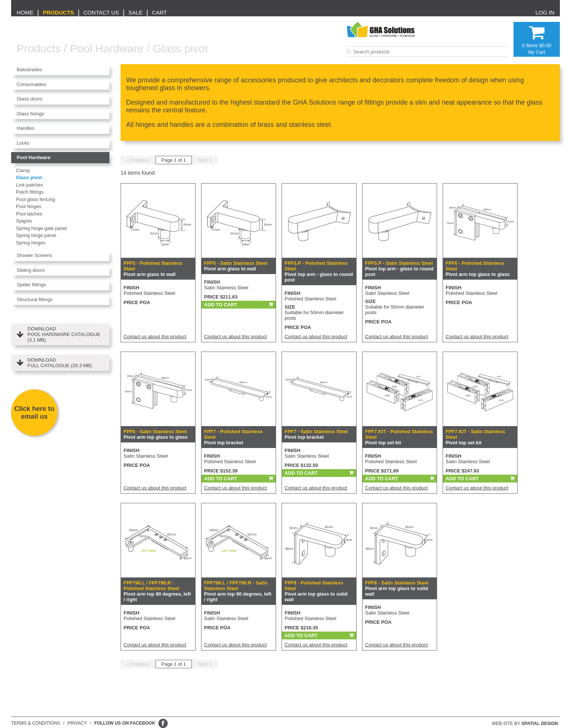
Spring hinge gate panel (41, 228)
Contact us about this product (155, 337)
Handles (26, 128)
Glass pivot (180, 48)
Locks (23, 143)
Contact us (101, 12)
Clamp (23, 170)
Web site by (525, 724)
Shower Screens (34, 255)
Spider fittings (31, 285)
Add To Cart (221, 305)
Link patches (29, 185)
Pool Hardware (106, 48)
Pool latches (29, 214)
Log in (545, 12)
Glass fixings (30, 114)
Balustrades (29, 70)
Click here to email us (34, 413)
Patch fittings (30, 192)
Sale (135, 12)
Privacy (77, 723)
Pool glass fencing (36, 199)
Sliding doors (31, 270)
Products (58, 12)
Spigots (24, 221)
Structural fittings (35, 299)
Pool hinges (29, 206)
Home (25, 12)
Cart (159, 12)
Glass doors (29, 99)
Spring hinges (31, 243)
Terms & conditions (36, 723)
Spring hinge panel (36, 235)
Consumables (32, 84)
